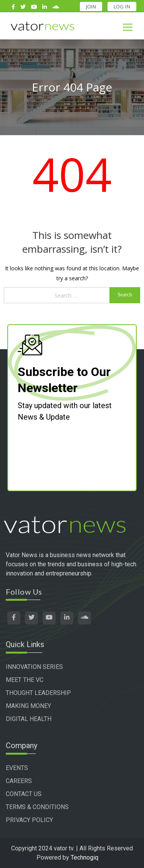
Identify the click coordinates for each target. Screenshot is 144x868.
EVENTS (17, 768)
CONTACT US (24, 794)
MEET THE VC (25, 680)
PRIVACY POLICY (29, 820)
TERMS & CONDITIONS (37, 807)
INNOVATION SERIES (34, 667)
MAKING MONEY (28, 706)
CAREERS (19, 781)
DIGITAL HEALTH (29, 719)
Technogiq (84, 857)
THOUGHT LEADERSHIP (38, 693)
